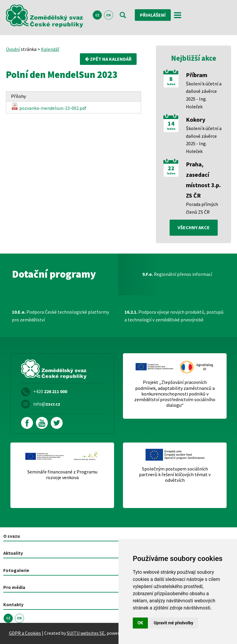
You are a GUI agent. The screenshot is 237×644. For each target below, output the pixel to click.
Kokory (196, 119)
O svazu (12, 536)
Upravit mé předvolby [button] (174, 623)
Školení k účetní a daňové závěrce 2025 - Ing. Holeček (204, 95)
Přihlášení (153, 15)
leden (171, 84)
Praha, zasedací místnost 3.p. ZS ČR (203, 180)
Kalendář (50, 49)
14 (171, 124)
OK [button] (140, 623)
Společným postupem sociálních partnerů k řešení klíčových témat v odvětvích (175, 475)
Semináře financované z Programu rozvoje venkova (62, 475)
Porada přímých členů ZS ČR (202, 208)
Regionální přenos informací (177, 274)
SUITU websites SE (86, 633)
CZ (97, 15)
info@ (47, 404)
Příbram (197, 75)
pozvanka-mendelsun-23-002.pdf (49, 107)
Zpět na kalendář (108, 59)
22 (171, 168)
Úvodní (13, 49)
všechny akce (194, 227)
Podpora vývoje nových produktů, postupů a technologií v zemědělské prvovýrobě (174, 316)
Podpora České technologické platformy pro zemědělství (60, 316)
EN (109, 15)
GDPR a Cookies (25, 633)
